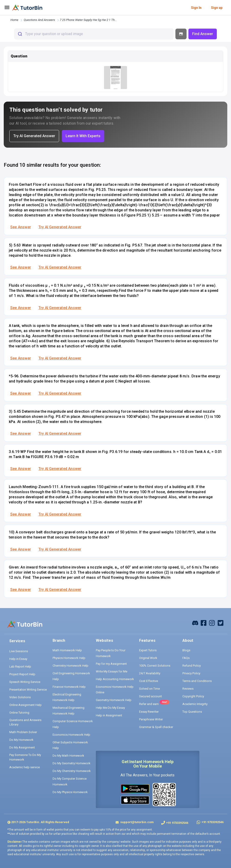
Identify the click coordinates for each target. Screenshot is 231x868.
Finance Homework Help (69, 687)
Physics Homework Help (69, 658)
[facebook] (195, 623)
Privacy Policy (191, 673)
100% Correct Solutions (155, 666)
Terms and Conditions (197, 681)
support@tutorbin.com (137, 822)
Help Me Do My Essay (110, 708)
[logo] (27, 8)
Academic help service (25, 767)
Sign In (196, 8)
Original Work (148, 658)
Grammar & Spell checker (156, 727)
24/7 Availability (150, 673)
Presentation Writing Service (28, 690)
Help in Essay (18, 659)
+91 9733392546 (177, 823)
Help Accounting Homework (115, 679)
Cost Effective (149, 681)
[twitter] (221, 623)
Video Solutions (20, 697)
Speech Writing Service (25, 682)
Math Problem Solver (23, 732)
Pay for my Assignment (111, 664)
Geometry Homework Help (114, 700)
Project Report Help (22, 674)
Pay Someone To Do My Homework (25, 757)
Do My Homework (21, 740)
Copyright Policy (193, 696)
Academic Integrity (195, 704)
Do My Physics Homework (70, 792)
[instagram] (212, 623)
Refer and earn (149, 704)
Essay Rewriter (149, 712)
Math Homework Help (67, 650)
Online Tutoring (19, 713)
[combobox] (94, 34)
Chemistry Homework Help (70, 666)
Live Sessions (19, 651)
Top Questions (192, 712)
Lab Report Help (20, 667)
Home (14, 20)
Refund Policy (192, 666)
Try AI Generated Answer (60, 227)
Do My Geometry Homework (72, 763)
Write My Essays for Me (112, 671)
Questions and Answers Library (25, 722)
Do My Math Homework (68, 756)
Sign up (217, 8)
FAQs (186, 658)
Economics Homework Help (71, 735)
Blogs (186, 650)
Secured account (151, 696)
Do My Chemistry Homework (72, 771)
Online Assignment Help (25, 705)
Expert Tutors (148, 650)
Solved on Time (149, 689)
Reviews (188, 689)
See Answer (21, 227)
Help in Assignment (109, 715)
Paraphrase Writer (151, 719)
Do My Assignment (22, 747)
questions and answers (39, 20)
